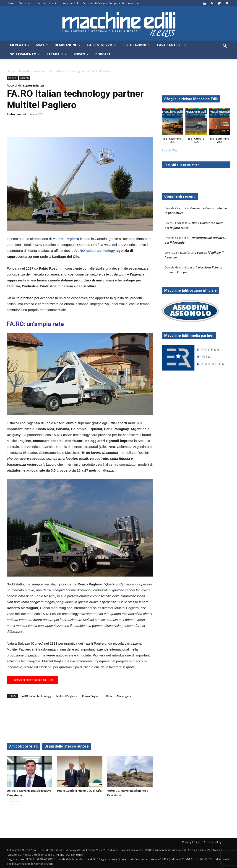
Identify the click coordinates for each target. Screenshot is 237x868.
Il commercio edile (47, 3)
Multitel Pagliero (67, 696)
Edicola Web (170, 150)
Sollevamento (25, 54)
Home (11, 3)
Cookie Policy (213, 842)
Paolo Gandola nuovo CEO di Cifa (79, 791)
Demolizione (68, 45)
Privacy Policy (191, 842)
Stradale (57, 54)
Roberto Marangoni (119, 696)
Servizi (81, 54)
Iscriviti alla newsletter (182, 165)
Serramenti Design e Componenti (103, 3)
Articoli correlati (23, 746)
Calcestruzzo (102, 45)
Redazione (14, 114)
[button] (225, 46)
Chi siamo (25, 3)
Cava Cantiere (171, 45)
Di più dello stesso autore (67, 746)
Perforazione (136, 45)
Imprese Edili (70, 3)
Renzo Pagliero (92, 696)
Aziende (39, 71)
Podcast (103, 54)
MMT (42, 45)
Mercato (20, 45)
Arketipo (133, 3)
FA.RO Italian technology (94, 251)
